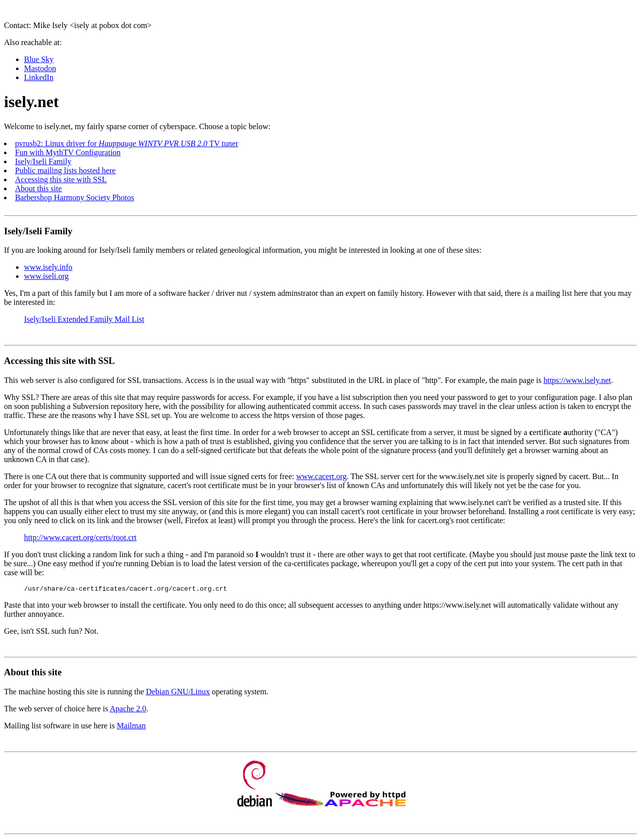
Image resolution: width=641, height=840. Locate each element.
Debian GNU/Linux (178, 693)
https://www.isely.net (577, 380)
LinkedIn (39, 77)
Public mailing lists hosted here (65, 170)
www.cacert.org (321, 476)
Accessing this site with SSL (61, 179)
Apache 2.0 (128, 710)
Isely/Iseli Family (43, 161)
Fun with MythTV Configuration (68, 152)
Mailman (131, 727)
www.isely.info (48, 267)
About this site (38, 188)
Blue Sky (39, 59)
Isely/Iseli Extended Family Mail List (84, 319)
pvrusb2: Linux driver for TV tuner (127, 143)
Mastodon (40, 68)
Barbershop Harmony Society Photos (75, 197)
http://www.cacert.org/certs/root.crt (80, 537)
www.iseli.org (46, 276)
